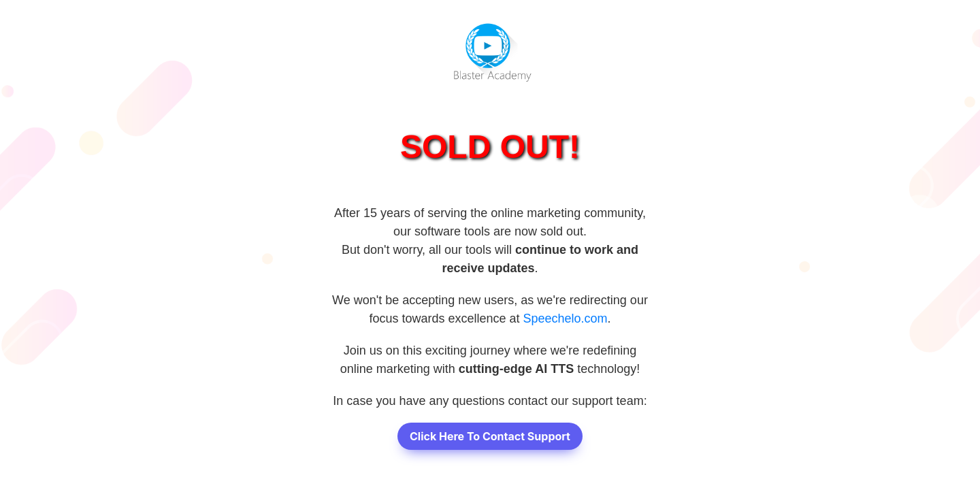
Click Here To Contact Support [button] (490, 436)
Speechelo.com (566, 318)
